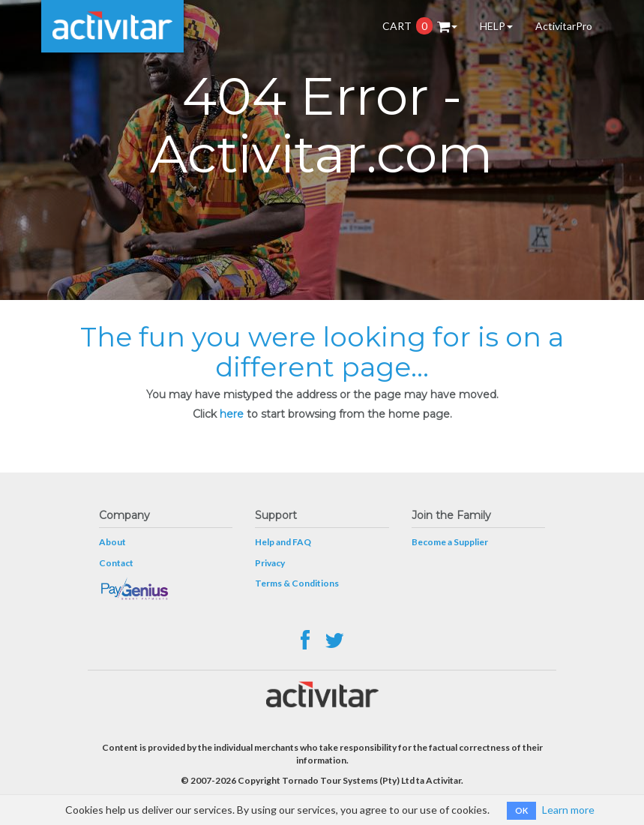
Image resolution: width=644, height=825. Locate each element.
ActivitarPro (564, 26)
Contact (116, 563)
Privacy (270, 563)
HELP (496, 26)
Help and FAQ (283, 542)
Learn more (568, 810)
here (232, 414)
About (112, 542)
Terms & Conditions (297, 583)
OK (521, 810)
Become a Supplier (450, 542)
